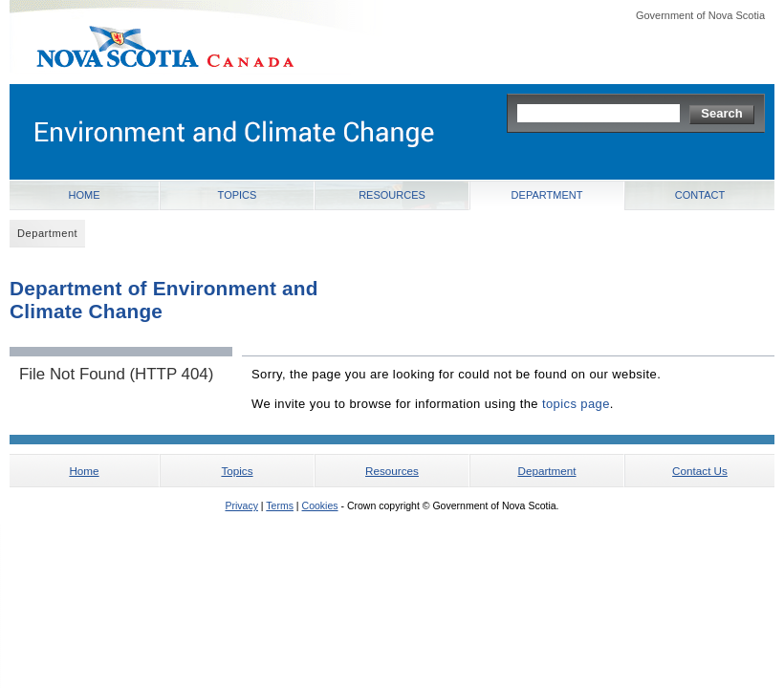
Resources (392, 195)
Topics (238, 195)
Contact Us (700, 471)
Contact (700, 195)
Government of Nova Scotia (700, 15)
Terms (280, 505)
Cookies (320, 505)
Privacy (241, 505)
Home (85, 195)
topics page (576, 404)
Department (547, 195)
